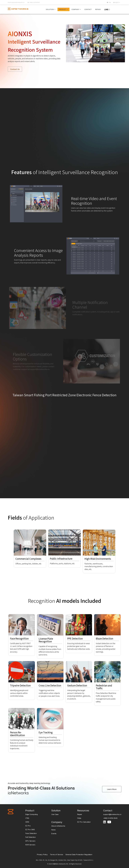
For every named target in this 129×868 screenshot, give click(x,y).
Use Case (55, 814)
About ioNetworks (58, 826)
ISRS (27, 822)
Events (54, 834)
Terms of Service (57, 855)
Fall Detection (30, 837)
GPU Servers (30, 841)
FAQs (79, 818)
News (53, 830)
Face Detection (31, 833)
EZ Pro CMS (30, 830)
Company (75, 9)
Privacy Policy (42, 855)
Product (63, 9)
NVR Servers (30, 845)
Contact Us (15, 69)
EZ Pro (28, 826)
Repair (98, 9)
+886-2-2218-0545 (35, 2)
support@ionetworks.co (18, 2)
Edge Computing (31, 814)
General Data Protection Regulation (79, 855)
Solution (50, 9)
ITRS (27, 818)
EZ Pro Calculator (84, 822)
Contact (88, 9)
